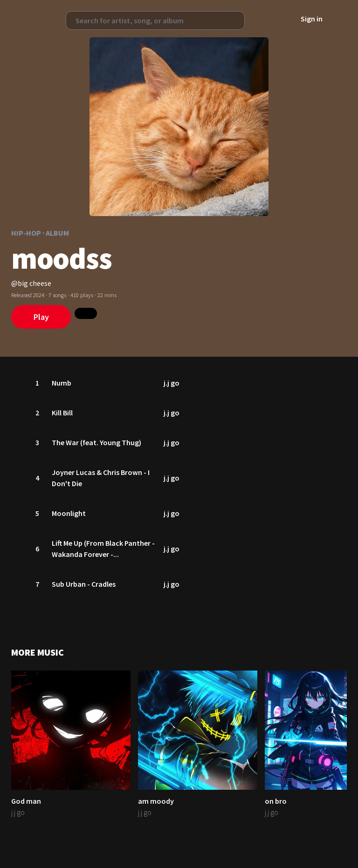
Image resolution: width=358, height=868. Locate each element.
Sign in (312, 19)
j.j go (172, 383)
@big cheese (31, 283)
